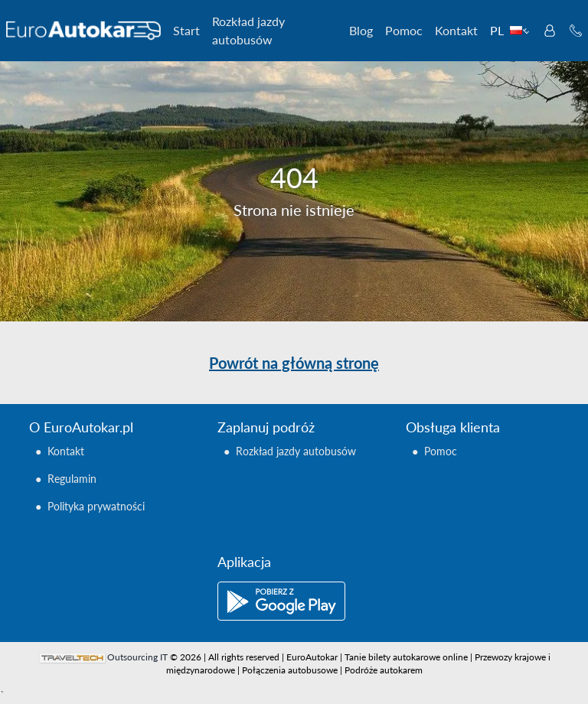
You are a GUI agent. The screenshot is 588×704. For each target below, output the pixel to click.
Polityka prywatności (96, 506)
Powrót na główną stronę (294, 363)
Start (186, 30)
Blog (361, 30)
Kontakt (456, 30)
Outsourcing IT (137, 657)
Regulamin (72, 479)
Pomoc (404, 30)
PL (510, 30)
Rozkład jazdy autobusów (248, 30)
